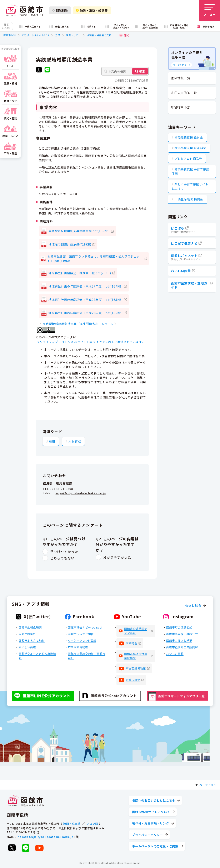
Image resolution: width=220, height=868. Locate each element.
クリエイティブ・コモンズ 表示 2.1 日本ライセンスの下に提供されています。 (91, 342)
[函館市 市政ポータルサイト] (25, 10)
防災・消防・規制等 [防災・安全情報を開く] (92, 10)
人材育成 (75, 441)
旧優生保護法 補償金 (189, 199)
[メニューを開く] (210, 10)
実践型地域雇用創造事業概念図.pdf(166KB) (79, 231)
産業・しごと (73, 35)
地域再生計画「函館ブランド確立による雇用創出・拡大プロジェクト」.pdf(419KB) (94, 259)
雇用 (52, 441)
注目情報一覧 (181, 78)
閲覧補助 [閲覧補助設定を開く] (60, 10)
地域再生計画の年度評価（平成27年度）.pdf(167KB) (86, 286)
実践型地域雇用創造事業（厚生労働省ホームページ (78, 324)
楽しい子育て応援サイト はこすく (190, 186)
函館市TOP (10, 35)
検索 (142, 71)
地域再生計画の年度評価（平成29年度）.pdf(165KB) (86, 313)
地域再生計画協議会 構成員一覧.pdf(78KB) (80, 273)
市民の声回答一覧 (184, 93)
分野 (57, 35)
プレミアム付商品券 (188, 159)
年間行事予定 (181, 107)
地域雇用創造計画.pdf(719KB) (70, 244)
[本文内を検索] (125, 71)
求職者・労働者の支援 (99, 35)
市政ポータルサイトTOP (36, 35)
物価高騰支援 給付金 (189, 137)
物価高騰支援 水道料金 (190, 148)
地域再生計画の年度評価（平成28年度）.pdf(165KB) (86, 300)
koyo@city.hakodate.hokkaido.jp (81, 493)
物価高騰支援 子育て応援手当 (191, 171)
